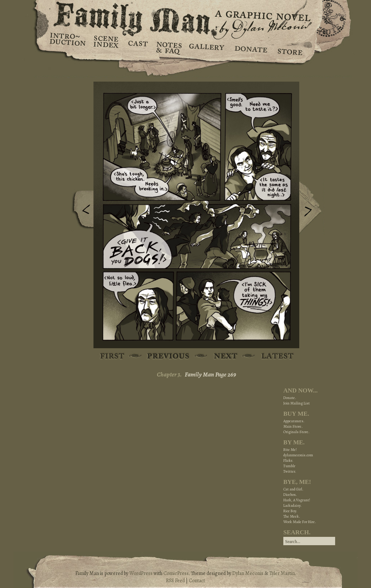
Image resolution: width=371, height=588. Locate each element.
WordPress (141, 573)
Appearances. (294, 421)
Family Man (185, 17)
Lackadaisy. (292, 505)
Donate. (290, 398)
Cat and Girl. (293, 489)
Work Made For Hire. (300, 522)
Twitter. (290, 471)
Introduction (68, 42)
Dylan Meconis (248, 573)
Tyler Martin (282, 573)
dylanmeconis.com (298, 455)
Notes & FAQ (168, 47)
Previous (81, 211)
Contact (197, 581)
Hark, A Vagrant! (297, 500)
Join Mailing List (297, 403)
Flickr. (288, 460)
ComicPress (176, 573)
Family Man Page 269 (210, 375)
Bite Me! (290, 450)
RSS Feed (175, 581)
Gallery (206, 47)
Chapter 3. (169, 375)
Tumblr (289, 466)
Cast (137, 47)
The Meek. (292, 516)
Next (312, 208)
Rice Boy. (290, 511)
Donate (250, 47)
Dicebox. (290, 495)
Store (290, 47)
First (112, 356)
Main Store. (293, 426)
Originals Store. (296, 432)
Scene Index (107, 47)
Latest (273, 356)
